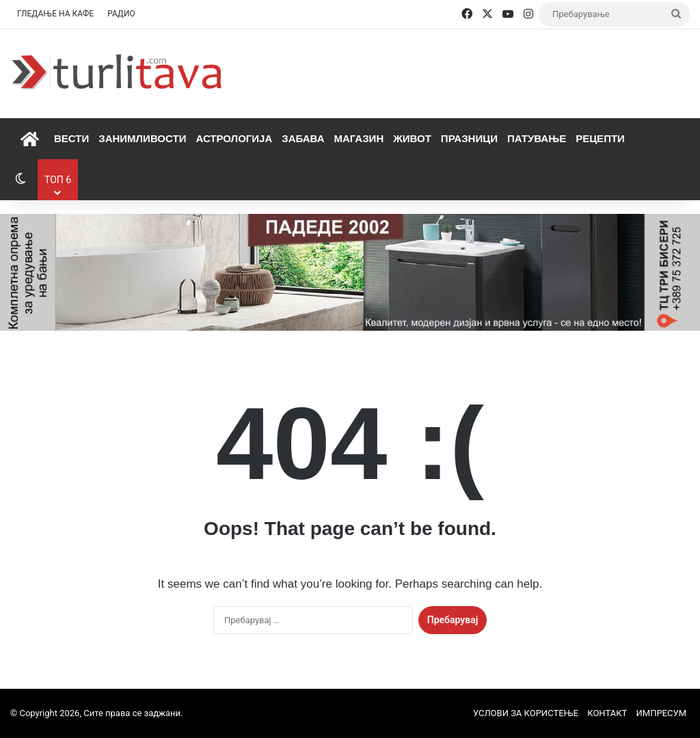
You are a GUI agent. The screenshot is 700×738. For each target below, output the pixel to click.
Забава (303, 138)
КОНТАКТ (607, 713)
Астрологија (234, 138)
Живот (412, 138)
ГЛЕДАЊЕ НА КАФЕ (55, 14)
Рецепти (600, 138)
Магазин (359, 138)
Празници (469, 138)
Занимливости (142, 138)
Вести (71, 138)
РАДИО (121, 14)
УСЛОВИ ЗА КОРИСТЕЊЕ (526, 713)
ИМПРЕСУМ (661, 713)
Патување (537, 138)
